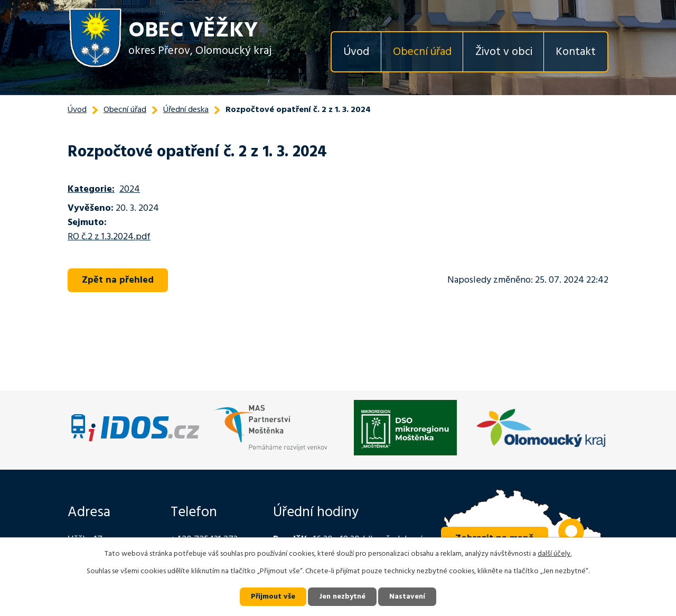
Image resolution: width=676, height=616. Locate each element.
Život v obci (504, 52)
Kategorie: (91, 189)
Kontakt (576, 52)
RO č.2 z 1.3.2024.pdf (109, 237)
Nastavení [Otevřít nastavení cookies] (407, 597)
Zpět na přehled (118, 280)
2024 (130, 189)
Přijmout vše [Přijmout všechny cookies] (273, 597)
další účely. (555, 554)
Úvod (356, 52)
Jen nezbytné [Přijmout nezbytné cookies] (342, 597)
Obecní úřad (422, 52)
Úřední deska (186, 110)
